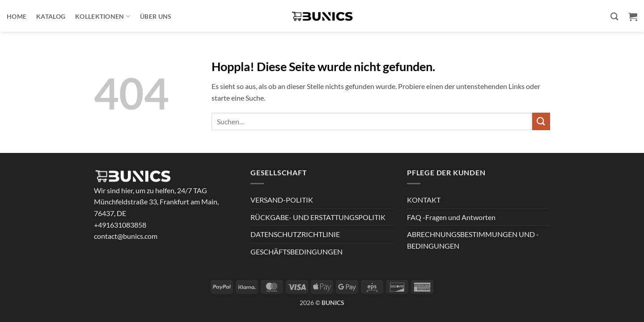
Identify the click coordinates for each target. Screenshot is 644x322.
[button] (633, 17)
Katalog (51, 16)
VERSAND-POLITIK (282, 200)
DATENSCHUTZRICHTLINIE (295, 234)
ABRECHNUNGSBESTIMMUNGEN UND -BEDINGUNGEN (473, 240)
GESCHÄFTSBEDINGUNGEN (297, 252)
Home (17, 16)
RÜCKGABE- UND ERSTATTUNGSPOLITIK (318, 217)
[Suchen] (614, 17)
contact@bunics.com (126, 236)
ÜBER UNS (156, 16)
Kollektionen (103, 16)
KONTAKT (424, 200)
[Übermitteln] (541, 121)
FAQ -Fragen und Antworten (451, 217)
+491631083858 (120, 225)
